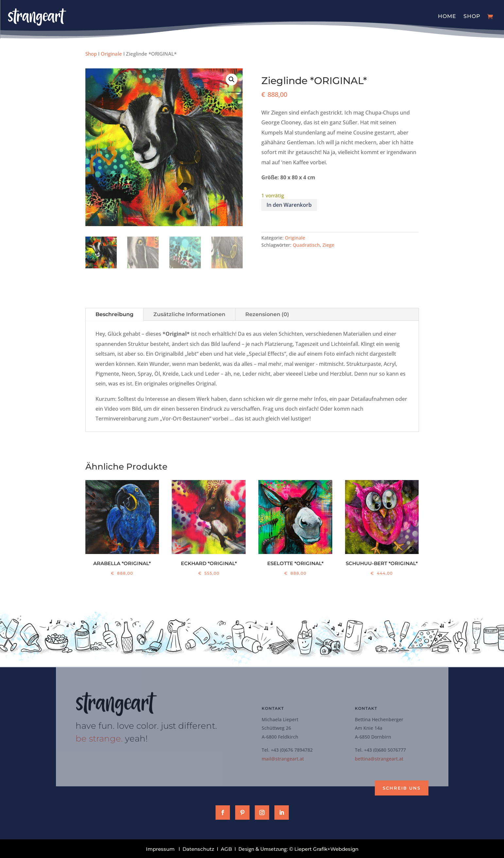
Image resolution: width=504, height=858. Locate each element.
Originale (111, 54)
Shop (472, 16)
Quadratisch (306, 245)
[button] (232, 80)
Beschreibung (114, 314)
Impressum (160, 849)
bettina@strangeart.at (379, 759)
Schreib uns (402, 788)
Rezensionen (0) (267, 314)
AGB (226, 849)
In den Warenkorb (289, 205)
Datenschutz (198, 849)
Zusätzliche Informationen (189, 314)
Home (447, 16)
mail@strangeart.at (283, 759)
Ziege (328, 245)
